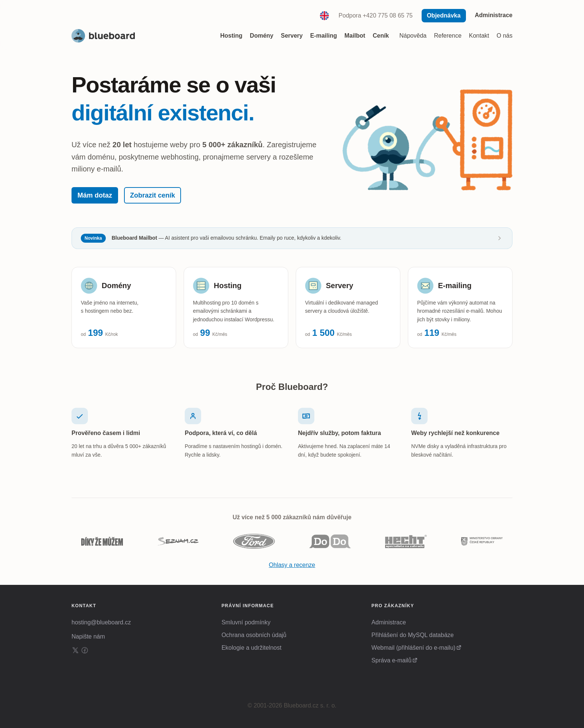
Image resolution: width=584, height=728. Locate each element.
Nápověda (413, 36)
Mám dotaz (95, 195)
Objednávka (444, 15)
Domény (116, 286)
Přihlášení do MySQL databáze (412, 635)
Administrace (494, 15)
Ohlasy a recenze (292, 565)
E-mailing (455, 286)
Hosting (228, 286)
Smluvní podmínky (246, 622)
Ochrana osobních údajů (254, 635)
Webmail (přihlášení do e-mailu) (413, 648)
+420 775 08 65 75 (388, 15)
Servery (339, 286)
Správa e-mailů (391, 660)
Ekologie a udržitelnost (252, 648)
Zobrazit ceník (153, 195)
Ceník (381, 36)
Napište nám (88, 636)
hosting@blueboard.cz (101, 622)
